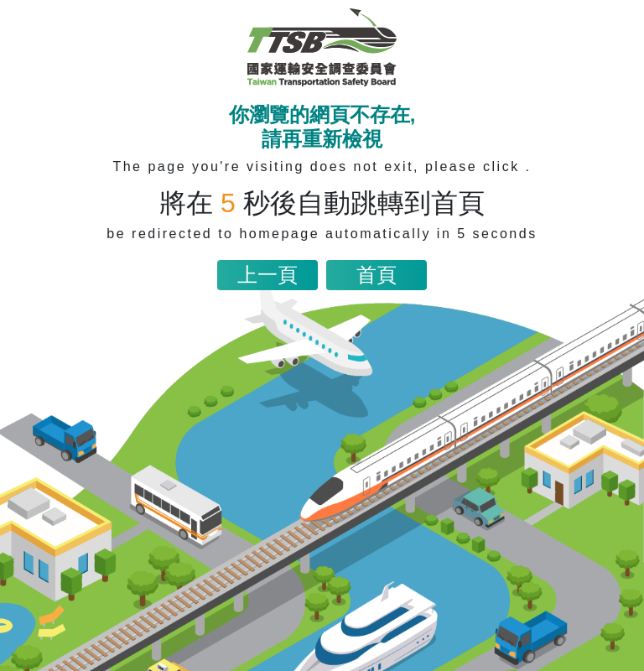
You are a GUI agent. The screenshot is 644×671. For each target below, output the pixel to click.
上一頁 (267, 275)
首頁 (377, 275)
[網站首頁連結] (322, 47)
